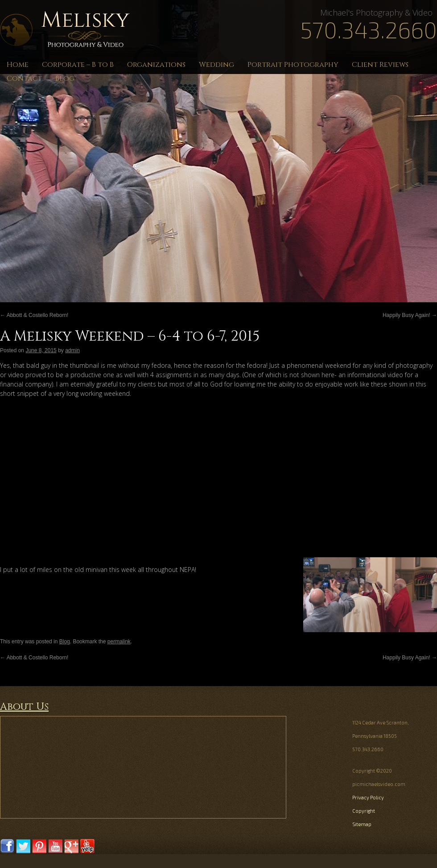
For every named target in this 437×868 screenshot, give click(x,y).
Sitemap (362, 824)
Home (18, 65)
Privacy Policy (368, 797)
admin (72, 350)
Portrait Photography (293, 65)
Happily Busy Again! (410, 315)
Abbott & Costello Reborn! (34, 315)
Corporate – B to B (78, 65)
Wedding (216, 65)
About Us (24, 707)
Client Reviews (380, 65)
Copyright (364, 811)
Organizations (156, 65)
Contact (24, 78)
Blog (65, 78)
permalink (119, 642)
